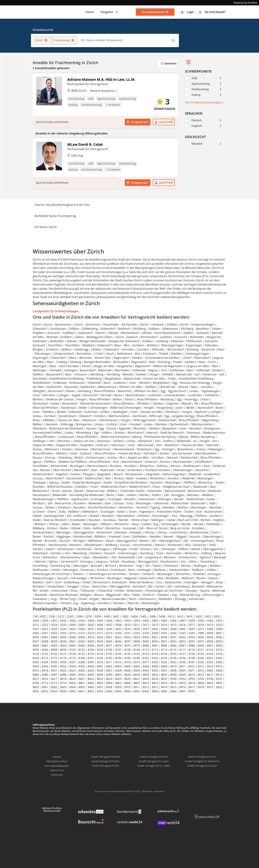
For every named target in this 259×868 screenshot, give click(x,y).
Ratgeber (109, 12)
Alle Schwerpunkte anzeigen (205, 102)
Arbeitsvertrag (200, 89)
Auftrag (196, 95)
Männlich (197, 144)
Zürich (42, 41)
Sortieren (168, 63)
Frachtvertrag (64, 41)
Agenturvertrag (201, 84)
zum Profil (164, 122)
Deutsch (197, 120)
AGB (194, 78)
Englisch (197, 126)
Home (90, 12)
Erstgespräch (138, 122)
